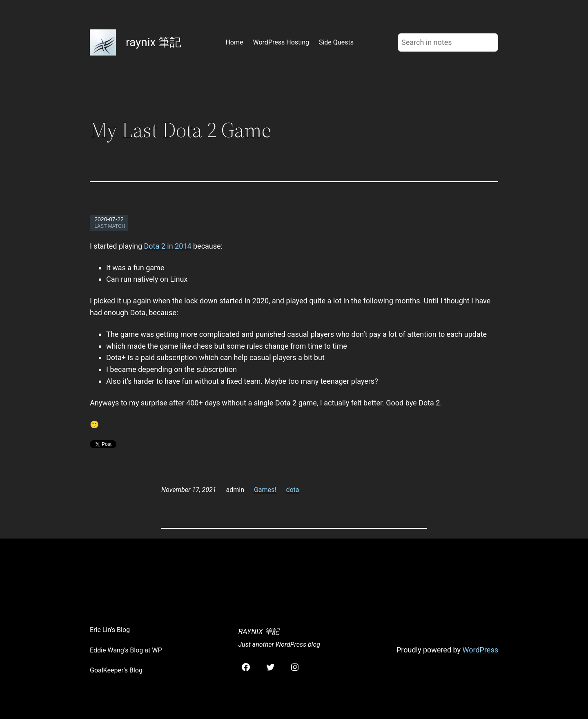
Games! (265, 490)
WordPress (480, 650)
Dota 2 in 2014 (167, 246)
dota (292, 490)
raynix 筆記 (154, 42)
